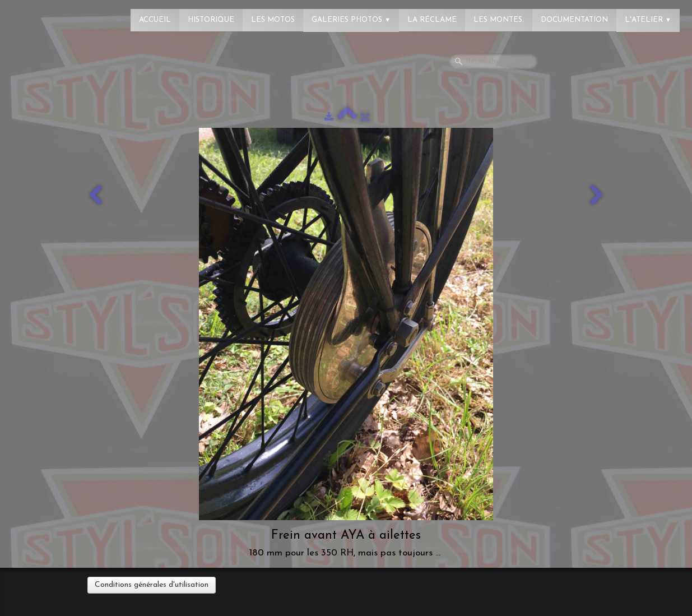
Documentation (574, 20)
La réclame (432, 20)
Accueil (155, 20)
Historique (211, 20)
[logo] (53, 14)
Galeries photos (351, 20)
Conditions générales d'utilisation (152, 585)
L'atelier (648, 20)
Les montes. (499, 20)
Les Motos (273, 20)
